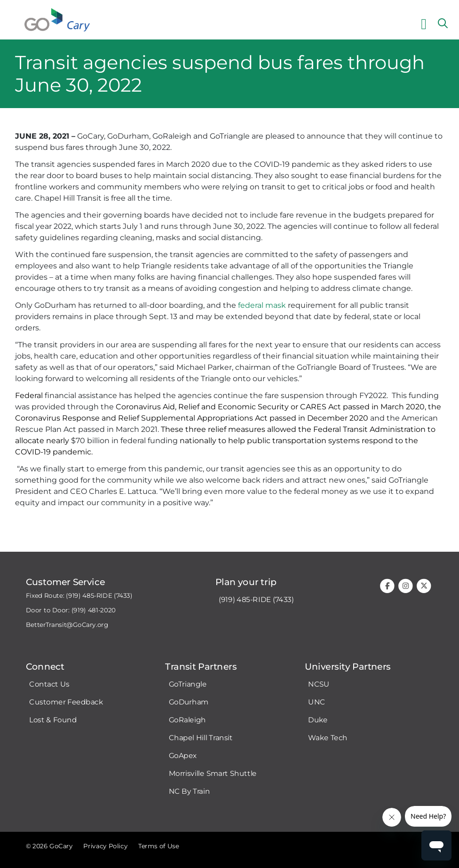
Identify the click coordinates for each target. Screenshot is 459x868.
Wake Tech (328, 737)
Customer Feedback (66, 702)
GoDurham (189, 702)
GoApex (183, 755)
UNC (317, 702)
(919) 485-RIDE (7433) (256, 600)
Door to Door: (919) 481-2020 (71, 610)
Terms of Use (158, 846)
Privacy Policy (105, 846)
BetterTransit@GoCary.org (67, 625)
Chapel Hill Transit (201, 737)
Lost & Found (53, 719)
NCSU (319, 684)
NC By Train (189, 791)
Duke (318, 719)
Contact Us (49, 684)
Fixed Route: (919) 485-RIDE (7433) (79, 595)
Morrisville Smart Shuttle (213, 773)
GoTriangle (188, 684)
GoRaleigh (187, 719)
